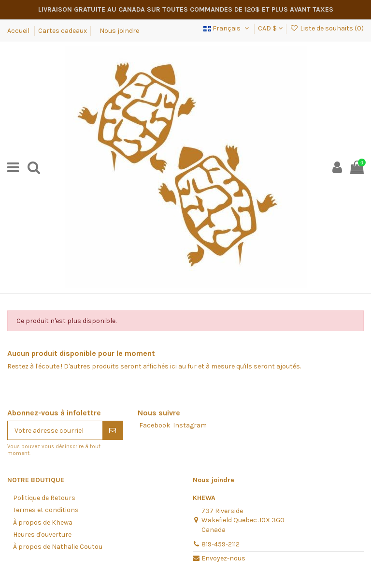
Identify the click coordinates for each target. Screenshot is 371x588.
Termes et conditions (46, 510)
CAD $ (270, 28)
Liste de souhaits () (327, 28)
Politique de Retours (44, 498)
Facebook (155, 425)
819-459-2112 (221, 544)
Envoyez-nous (223, 558)
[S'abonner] (113, 430)
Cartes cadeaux (63, 31)
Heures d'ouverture (42, 535)
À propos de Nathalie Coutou (58, 547)
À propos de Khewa (43, 522)
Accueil (19, 31)
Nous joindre (119, 31)
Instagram (190, 425)
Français (227, 28)
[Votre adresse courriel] (55, 430)
